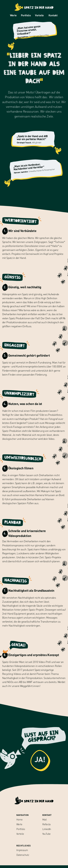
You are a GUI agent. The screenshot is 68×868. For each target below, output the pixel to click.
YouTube (46, 836)
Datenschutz (23, 858)
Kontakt (53, 15)
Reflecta (46, 827)
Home (19, 822)
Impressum (22, 853)
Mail (45, 822)
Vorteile (38, 15)
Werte (12, 15)
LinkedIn (47, 832)
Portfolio (25, 15)
